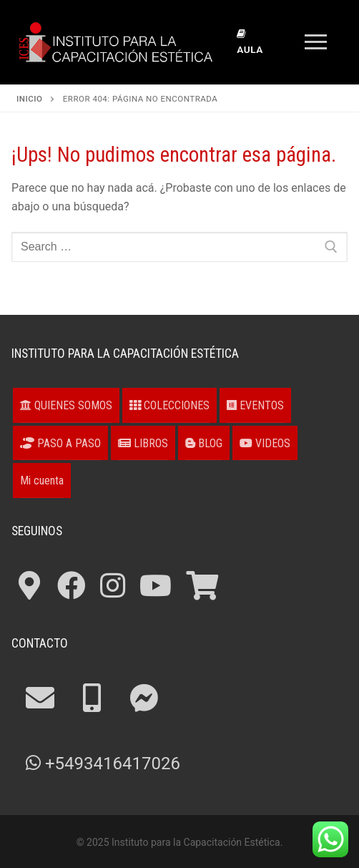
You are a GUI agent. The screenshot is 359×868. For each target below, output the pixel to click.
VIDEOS (265, 443)
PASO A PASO (60, 443)
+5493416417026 (103, 764)
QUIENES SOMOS (66, 405)
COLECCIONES (169, 405)
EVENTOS (255, 405)
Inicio (29, 99)
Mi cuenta (42, 481)
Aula (250, 42)
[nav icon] (316, 42)
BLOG (204, 443)
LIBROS (143, 443)
